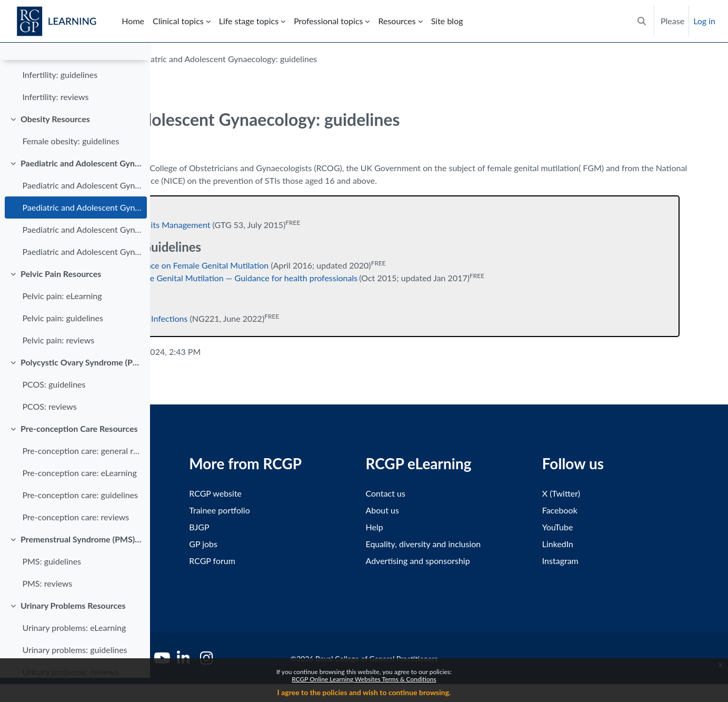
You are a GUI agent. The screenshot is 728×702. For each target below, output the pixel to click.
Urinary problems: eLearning (74, 652)
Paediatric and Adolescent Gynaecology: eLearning (82, 209)
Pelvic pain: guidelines (62, 342)
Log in (704, 21)
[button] (642, 21)
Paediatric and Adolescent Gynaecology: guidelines (82, 231)
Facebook (597, 510)
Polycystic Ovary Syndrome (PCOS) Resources (81, 386)
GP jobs (316, 544)
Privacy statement (196, 527)
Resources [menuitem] (397, 21)
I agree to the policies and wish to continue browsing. (364, 692)
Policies (177, 575)
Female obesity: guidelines (71, 165)
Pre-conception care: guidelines (80, 519)
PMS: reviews (47, 607)
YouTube (595, 527)
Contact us (460, 493)
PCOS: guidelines (54, 408)
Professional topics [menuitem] (328, 21)
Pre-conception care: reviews (76, 541)
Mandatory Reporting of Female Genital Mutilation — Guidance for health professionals (347, 278)
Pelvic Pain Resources (61, 298)
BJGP (312, 527)
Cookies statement (197, 544)
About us (457, 510)
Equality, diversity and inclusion (498, 544)
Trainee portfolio (332, 510)
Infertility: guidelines (60, 99)
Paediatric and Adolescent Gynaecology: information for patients (82, 276)
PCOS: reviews (49, 431)
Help (449, 527)
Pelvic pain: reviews (58, 364)
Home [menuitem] (133, 21)
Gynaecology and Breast (223, 59)
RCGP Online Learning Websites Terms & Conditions (364, 679)
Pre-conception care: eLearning (79, 497)
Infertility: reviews (55, 121)
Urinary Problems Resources (73, 630)
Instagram (598, 561)
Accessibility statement (205, 493)
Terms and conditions (202, 510)
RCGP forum (325, 561)
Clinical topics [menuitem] (178, 21)
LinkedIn (595, 544)
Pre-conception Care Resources (79, 453)
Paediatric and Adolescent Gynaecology (81, 187)
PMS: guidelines (52, 585)
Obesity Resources (55, 143)
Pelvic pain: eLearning (62, 320)
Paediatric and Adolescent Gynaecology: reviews (82, 254)
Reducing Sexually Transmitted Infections (264, 318)
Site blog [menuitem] (447, 21)
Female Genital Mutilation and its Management (275, 225)
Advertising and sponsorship (493, 561)
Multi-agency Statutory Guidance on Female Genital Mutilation (304, 265)
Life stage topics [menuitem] (249, 21)
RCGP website (328, 493)
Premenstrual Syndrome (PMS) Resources (81, 563)
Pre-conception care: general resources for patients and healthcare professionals (82, 475)
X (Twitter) (599, 493)
